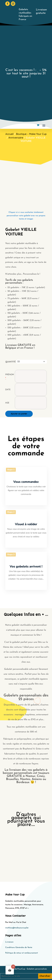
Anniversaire (16, 138)
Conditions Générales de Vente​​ (19, 947)
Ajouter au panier (19, 414)
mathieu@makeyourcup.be (17, 928)
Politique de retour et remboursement (22, 953)
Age (7, 403)
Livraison (9, 942)
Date (8, 389)
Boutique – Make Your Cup (31, 134)
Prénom (10, 374)
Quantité (11, 362)
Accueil (9, 134)
